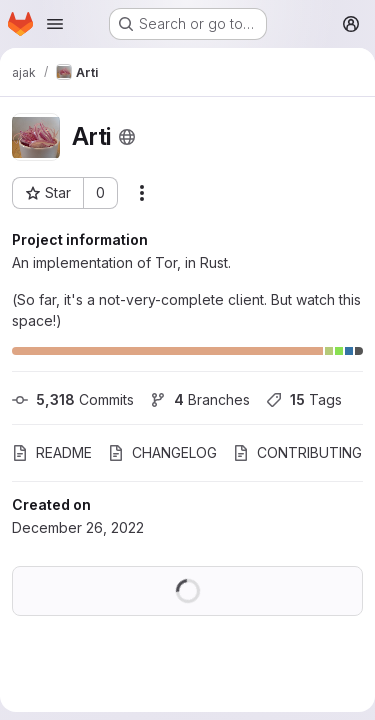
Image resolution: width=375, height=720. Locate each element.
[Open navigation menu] (55, 24)
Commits (73, 399)
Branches (200, 399)
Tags (304, 399)
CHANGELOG (162, 452)
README (52, 452)
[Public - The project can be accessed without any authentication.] (127, 137)
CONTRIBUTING (297, 452)
